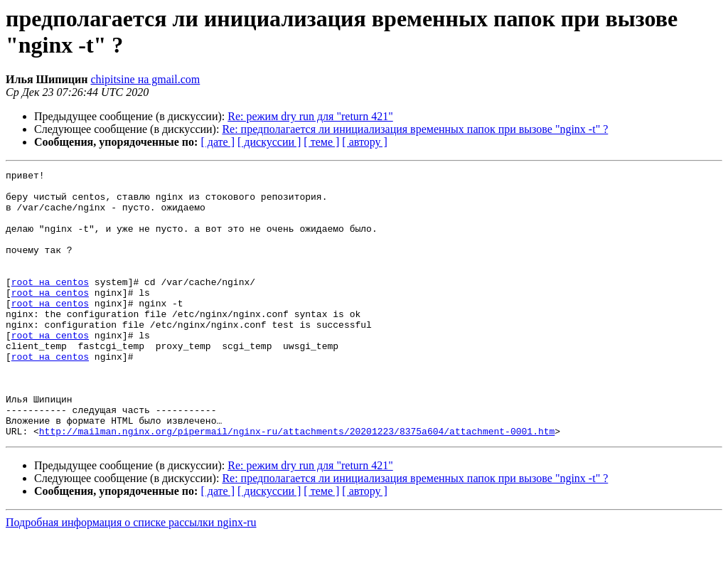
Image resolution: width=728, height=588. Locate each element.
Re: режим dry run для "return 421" (310, 116)
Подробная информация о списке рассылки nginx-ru (131, 576)
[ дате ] (218, 142)
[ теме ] (321, 142)
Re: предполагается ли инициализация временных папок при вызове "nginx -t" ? (415, 129)
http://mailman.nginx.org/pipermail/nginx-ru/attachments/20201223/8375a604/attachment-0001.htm (297, 484)
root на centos (50, 305)
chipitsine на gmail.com (145, 79)
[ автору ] (364, 142)
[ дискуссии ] (269, 142)
